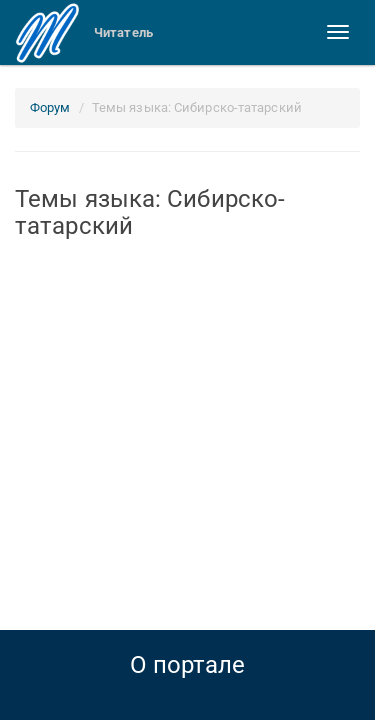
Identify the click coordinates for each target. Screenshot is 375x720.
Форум (50, 107)
